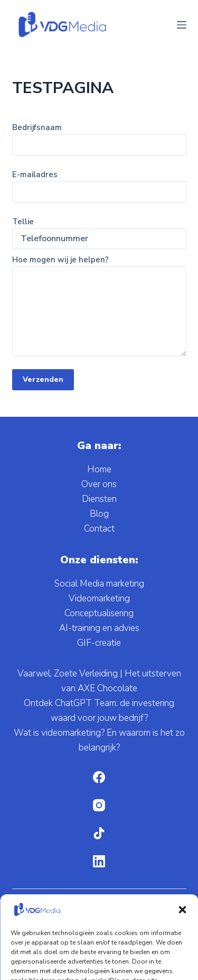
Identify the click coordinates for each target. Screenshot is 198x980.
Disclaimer (133, 965)
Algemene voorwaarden (68, 951)
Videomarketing (99, 598)
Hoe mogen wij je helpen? (99, 305)
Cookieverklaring (76, 965)
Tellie (99, 230)
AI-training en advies (99, 628)
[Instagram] (99, 805)
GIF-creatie (99, 643)
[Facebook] (99, 777)
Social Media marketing (99, 584)
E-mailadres (99, 183)
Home (99, 469)
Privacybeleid (145, 951)
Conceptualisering (99, 613)
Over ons (99, 484)
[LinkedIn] (99, 861)
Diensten (99, 499)
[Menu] (182, 25)
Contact (99, 529)
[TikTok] (99, 833)
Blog (99, 514)
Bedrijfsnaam (99, 136)
